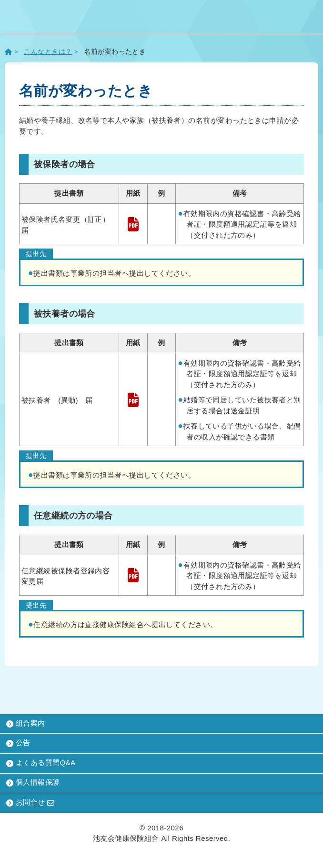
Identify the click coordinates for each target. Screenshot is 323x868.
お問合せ (30, 802)
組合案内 (26, 723)
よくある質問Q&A (41, 763)
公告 (18, 743)
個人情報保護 (33, 783)
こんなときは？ (48, 52)
